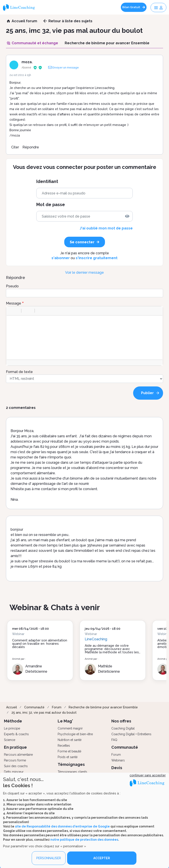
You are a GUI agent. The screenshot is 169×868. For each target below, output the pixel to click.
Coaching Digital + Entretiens (131, 734)
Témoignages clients (72, 772)
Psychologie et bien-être (75, 734)
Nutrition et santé (70, 740)
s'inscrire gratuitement (97, 258)
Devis (117, 768)
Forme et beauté (69, 751)
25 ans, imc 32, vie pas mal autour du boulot (44, 713)
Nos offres (121, 721)
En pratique (15, 747)
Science (10, 740)
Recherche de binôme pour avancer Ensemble (103, 707)
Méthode (13, 721)
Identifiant (47, 182)
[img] (127, 216)
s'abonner (61, 258)
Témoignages (71, 764)
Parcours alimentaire (18, 755)
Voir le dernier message (84, 272)
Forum (57, 707)
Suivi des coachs (16, 766)
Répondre (31, 147)
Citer (15, 147)
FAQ (114, 740)
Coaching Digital (123, 728)
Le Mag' (65, 721)
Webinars (118, 760)
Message (14, 303)
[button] (11, 311)
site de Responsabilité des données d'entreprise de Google (62, 826)
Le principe (12, 728)
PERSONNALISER (49, 858)
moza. (27, 62)
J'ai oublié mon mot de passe (106, 228)
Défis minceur (14, 772)
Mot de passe (51, 205)
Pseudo (12, 286)
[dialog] (84, 820)
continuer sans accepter (148, 775)
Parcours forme (15, 760)
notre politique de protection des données (84, 840)
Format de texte (19, 372)
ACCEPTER (102, 858)
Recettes (64, 746)
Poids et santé (68, 757)
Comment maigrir (70, 728)
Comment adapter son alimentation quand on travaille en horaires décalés (40, 644)
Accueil (12, 707)
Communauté (34, 707)
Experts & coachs (16, 734)
